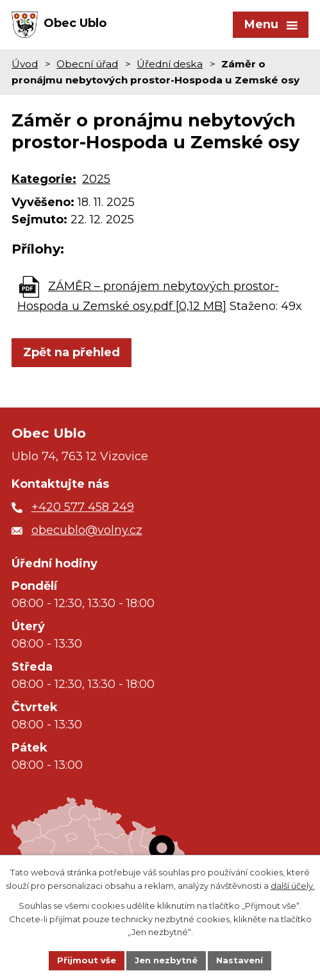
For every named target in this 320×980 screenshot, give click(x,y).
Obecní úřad (87, 64)
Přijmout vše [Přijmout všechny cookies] (87, 960)
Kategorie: (44, 179)
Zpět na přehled (72, 352)
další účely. (293, 886)
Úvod (25, 64)
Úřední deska (170, 64)
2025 (96, 179)
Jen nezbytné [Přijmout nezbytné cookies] (166, 960)
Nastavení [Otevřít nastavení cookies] (240, 960)
